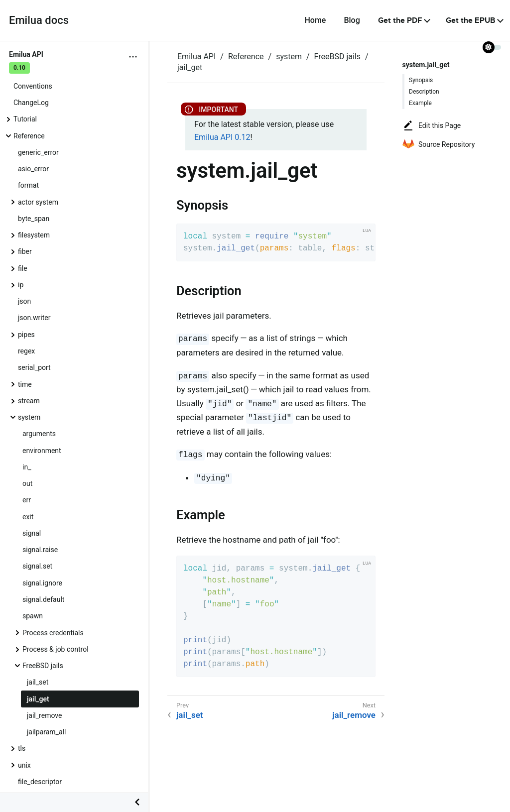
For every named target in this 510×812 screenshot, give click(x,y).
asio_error (33, 169)
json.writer (34, 318)
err (27, 500)
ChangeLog (31, 103)
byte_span (34, 219)
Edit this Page (432, 125)
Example (420, 103)
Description (424, 92)
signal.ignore (42, 583)
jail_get (38, 699)
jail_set (38, 682)
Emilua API (196, 57)
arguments (39, 434)
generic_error (38, 152)
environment (42, 451)
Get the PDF (400, 20)
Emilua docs (39, 20)
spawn (33, 616)
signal (32, 533)
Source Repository (439, 144)
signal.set (37, 566)
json (24, 301)
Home (315, 20)
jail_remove (44, 715)
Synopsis (421, 80)
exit (28, 517)
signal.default (43, 599)
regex (26, 351)
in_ (27, 467)
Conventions (33, 86)
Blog (352, 20)
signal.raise (40, 550)
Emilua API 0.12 (222, 137)
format (28, 185)
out (27, 483)
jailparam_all (46, 732)
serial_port (34, 367)
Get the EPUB (470, 20)
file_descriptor (40, 782)
